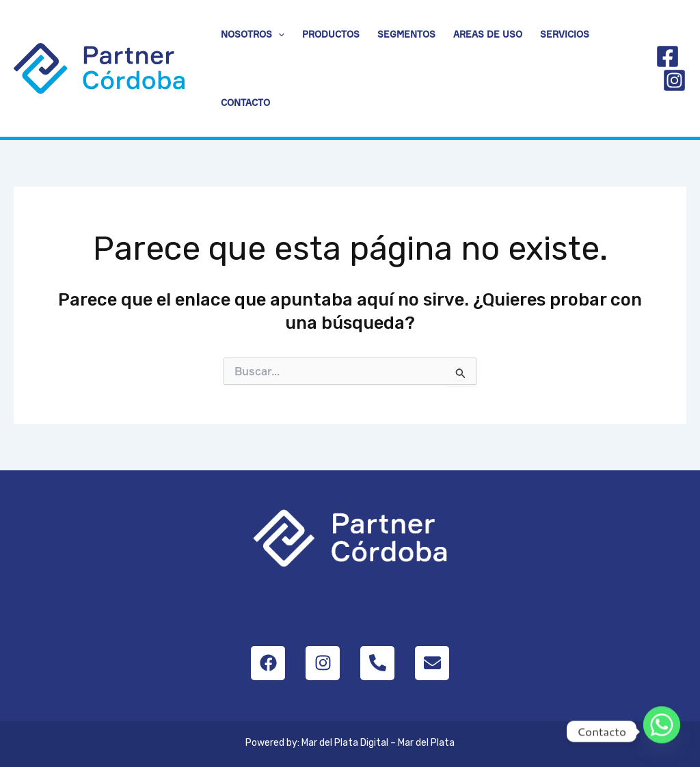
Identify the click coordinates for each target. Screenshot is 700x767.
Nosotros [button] (253, 34)
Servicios (565, 34)
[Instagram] (674, 80)
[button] (278, 34)
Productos (331, 34)
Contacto (245, 103)
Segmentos (406, 34)
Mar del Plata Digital (345, 743)
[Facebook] (668, 56)
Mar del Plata (426, 743)
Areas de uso (488, 34)
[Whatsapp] (662, 731)
